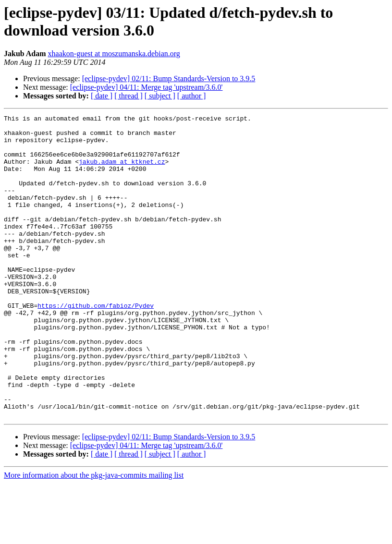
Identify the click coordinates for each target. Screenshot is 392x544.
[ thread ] (129, 96)
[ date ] (102, 96)
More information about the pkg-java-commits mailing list (94, 536)
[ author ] (192, 96)
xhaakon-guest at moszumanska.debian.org (114, 54)
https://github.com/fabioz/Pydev (96, 344)
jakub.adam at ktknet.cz (122, 171)
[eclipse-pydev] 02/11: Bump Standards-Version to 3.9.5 (169, 79)
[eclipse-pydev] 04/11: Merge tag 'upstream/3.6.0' (147, 87)
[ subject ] (160, 96)
